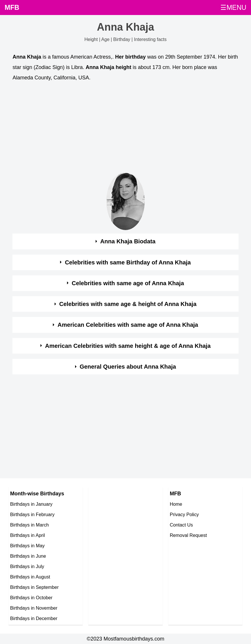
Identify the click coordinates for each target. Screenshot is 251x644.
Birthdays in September (34, 587)
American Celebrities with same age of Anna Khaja (128, 325)
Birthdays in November (34, 608)
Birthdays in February (32, 514)
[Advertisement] (125, 128)
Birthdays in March (29, 525)
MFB (12, 8)
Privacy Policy (184, 514)
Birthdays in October (31, 598)
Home (176, 504)
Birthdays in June (28, 556)
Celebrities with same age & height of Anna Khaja (128, 304)
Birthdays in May (27, 546)
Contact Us (181, 525)
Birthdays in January (31, 504)
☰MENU (233, 8)
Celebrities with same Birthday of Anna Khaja (128, 262)
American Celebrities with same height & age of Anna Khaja (128, 346)
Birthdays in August (30, 577)
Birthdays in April (28, 535)
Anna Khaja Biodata (128, 241)
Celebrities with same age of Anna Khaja (128, 283)
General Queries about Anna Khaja (128, 367)
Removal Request (188, 535)
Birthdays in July (27, 566)
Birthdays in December (34, 618)
